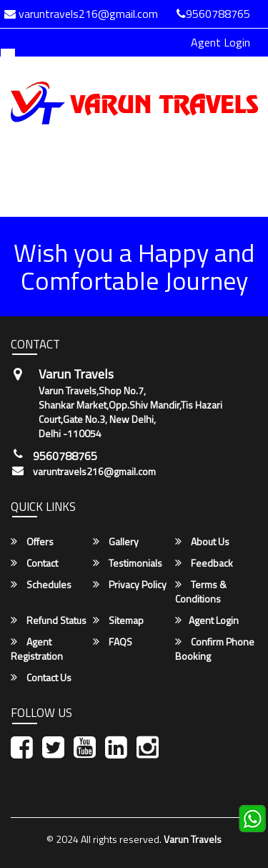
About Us (202, 542)
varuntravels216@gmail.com (94, 472)
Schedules (41, 585)
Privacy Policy (130, 585)
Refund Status (49, 620)
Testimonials (128, 563)
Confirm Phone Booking (215, 649)
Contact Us (41, 678)
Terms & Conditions (201, 592)
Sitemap (118, 620)
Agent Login (220, 42)
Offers (32, 542)
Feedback (204, 563)
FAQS (113, 642)
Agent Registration (37, 649)
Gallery (116, 542)
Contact (34, 563)
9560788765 (213, 14)
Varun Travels (193, 839)
